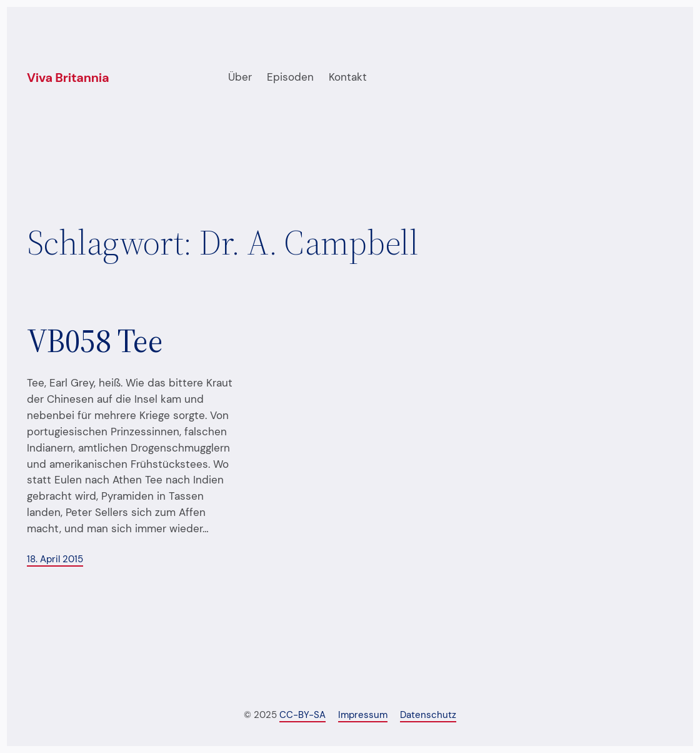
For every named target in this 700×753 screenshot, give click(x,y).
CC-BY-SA (302, 715)
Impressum (363, 715)
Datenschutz (428, 715)
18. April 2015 (55, 559)
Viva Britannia (68, 78)
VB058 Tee (95, 341)
